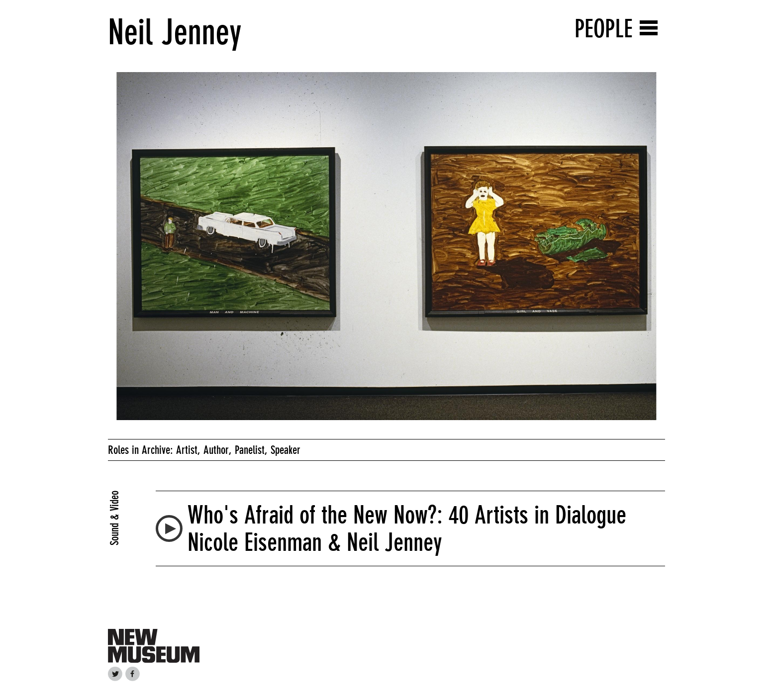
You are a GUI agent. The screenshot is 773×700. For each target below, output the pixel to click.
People (604, 29)
